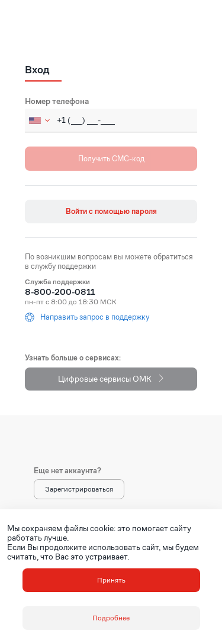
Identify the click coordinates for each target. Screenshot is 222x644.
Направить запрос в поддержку (87, 317)
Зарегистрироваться (79, 489)
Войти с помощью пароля (111, 211)
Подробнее (111, 618)
